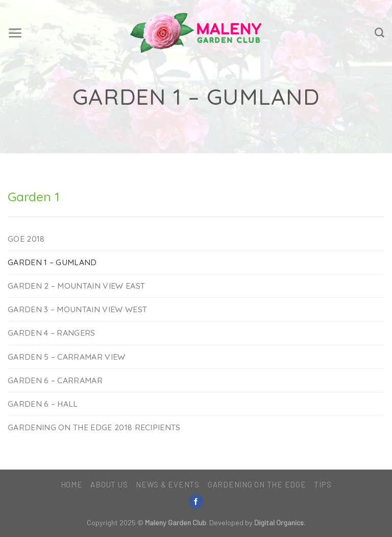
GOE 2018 (26, 239)
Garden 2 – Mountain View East (76, 286)
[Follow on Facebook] (196, 501)
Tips (323, 484)
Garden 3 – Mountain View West (77, 309)
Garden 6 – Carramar (55, 380)
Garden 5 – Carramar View (67, 357)
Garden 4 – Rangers (52, 333)
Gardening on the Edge (257, 484)
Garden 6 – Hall (43, 404)
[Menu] (15, 33)
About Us (109, 484)
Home (72, 484)
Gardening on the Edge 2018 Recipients (94, 427)
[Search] (379, 33)
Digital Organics (279, 522)
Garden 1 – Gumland (52, 262)
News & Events (168, 484)
